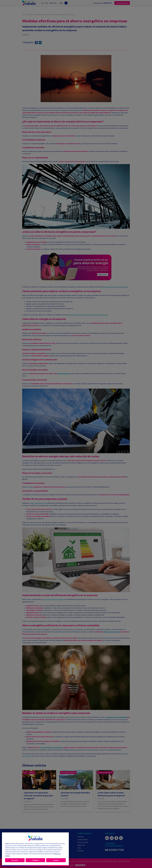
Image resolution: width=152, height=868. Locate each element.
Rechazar (15, 860)
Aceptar (56, 860)
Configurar (35, 860)
